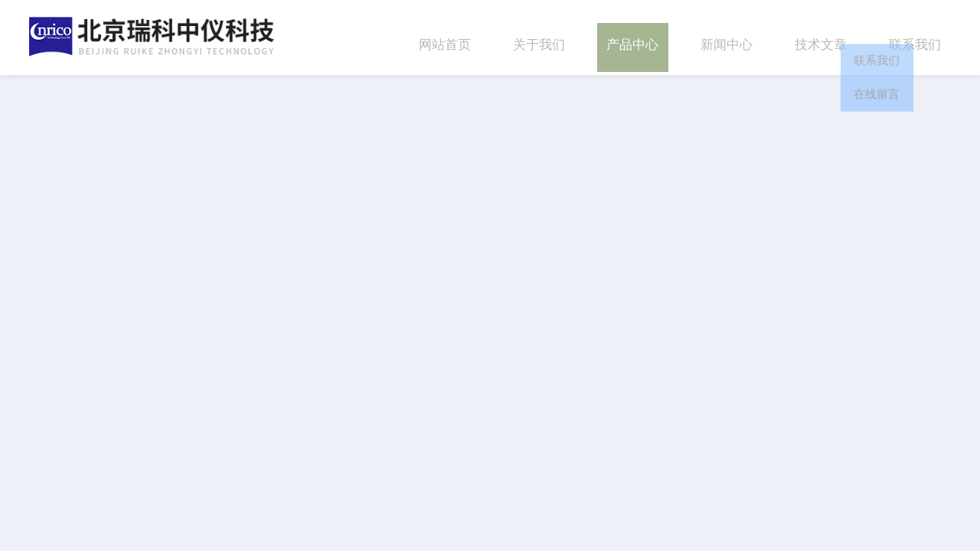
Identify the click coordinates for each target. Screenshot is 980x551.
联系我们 (915, 37)
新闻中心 (727, 37)
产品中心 (632, 37)
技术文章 (821, 37)
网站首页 (445, 37)
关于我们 (539, 37)
